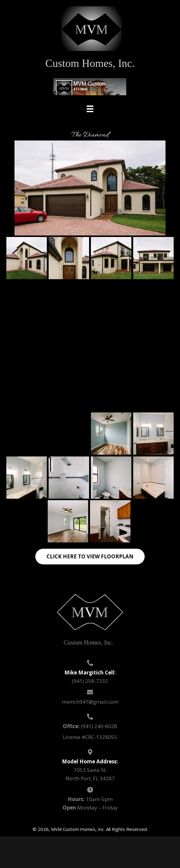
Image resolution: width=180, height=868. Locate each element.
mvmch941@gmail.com (90, 702)
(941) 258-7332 (90, 681)
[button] (90, 557)
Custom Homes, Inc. (90, 63)
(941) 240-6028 (99, 726)
